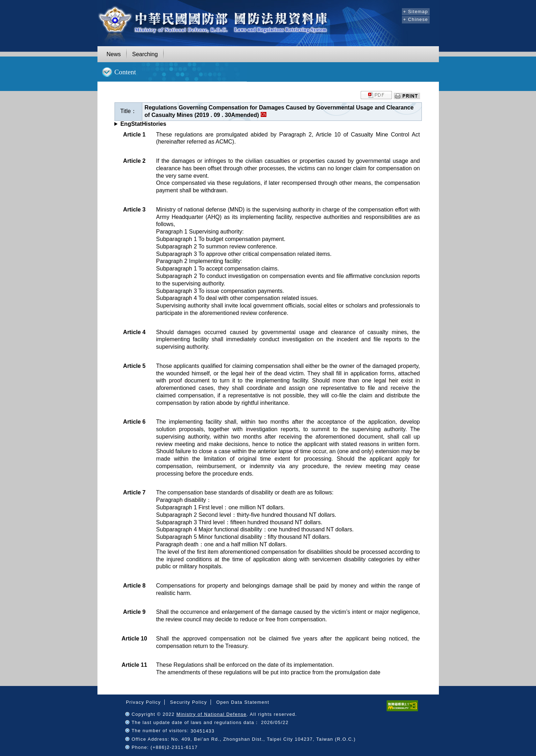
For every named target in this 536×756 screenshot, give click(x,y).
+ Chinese (416, 19)
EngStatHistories (143, 124)
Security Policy (189, 702)
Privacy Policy (143, 702)
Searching (145, 54)
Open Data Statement (243, 702)
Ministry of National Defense (211, 714)
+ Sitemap (416, 12)
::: (395, 11)
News (114, 54)
